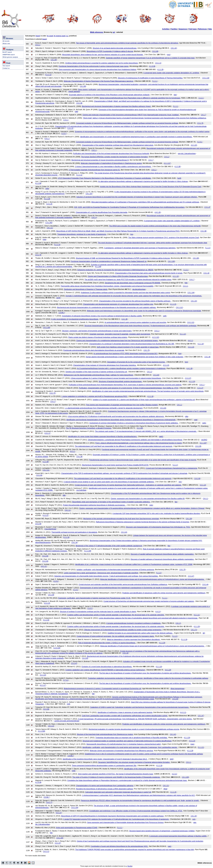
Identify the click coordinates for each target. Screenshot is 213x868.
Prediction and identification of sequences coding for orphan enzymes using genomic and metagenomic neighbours (164, 593)
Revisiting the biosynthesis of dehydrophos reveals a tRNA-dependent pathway (104, 789)
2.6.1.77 (49, 802)
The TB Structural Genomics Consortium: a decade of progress (89, 428)
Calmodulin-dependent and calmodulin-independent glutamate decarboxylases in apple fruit (118, 792)
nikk (64, 495)
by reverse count (60, 36)
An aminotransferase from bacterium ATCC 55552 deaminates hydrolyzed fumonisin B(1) (126, 354)
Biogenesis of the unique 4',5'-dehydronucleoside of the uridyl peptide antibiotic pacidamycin (109, 546)
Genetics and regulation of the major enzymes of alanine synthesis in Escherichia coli (96, 372)
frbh (186, 283)
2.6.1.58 (38, 524)
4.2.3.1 (200, 142)
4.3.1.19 (166, 365)
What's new (6, 44)
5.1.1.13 (183, 334)
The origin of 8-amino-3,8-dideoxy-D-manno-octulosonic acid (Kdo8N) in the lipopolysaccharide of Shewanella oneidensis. (116, 777)
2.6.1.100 (171, 261)
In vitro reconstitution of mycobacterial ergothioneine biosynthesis (75, 319)
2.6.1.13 (158, 63)
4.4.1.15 (192, 741)
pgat (196, 420)
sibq (187, 416)
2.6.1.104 (75, 808)
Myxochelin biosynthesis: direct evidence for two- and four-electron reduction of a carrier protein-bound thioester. (103, 55)
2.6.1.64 (54, 60)
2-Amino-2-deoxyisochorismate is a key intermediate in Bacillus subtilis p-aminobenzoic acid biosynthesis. (113, 167)
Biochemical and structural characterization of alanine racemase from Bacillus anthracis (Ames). (117, 106)
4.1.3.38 (152, 66)
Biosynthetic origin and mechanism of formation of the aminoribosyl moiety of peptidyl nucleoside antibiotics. (111, 502)
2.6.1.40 (207, 357)
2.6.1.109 (185, 777)
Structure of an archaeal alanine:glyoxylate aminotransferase (115, 48)
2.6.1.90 (39, 475)
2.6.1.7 (203, 115)
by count (50, 36)
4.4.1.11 (44, 566)
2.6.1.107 (89, 194)
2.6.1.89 (155, 51)
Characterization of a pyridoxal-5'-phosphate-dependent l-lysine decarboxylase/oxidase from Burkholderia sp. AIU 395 (132, 344)
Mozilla (130, 866)
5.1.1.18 (184, 640)
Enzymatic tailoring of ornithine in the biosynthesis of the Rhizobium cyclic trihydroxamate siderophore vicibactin (109, 95)
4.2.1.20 (194, 145)
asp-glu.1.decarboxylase (187, 154)
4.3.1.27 (200, 388)
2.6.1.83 (156, 375)
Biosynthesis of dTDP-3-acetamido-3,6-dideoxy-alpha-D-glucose (110, 51)
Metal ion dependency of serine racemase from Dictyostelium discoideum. (134, 640)
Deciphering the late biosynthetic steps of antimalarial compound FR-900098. (133, 283)
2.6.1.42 (206, 273)
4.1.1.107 (203, 443)
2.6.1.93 (197, 479)
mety (151, 505)
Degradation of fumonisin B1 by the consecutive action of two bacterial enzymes (136, 362)
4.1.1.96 (38, 183)
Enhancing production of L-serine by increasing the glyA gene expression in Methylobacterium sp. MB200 (115, 270)
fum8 (179, 178)
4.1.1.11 (197, 615)
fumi (180, 354)
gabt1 (161, 437)
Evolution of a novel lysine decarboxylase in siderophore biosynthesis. (107, 667)
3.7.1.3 (66, 680)
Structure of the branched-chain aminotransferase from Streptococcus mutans (105, 734)
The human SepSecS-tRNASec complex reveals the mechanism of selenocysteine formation (115, 157)
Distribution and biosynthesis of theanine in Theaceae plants (86, 289)
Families (174, 29)
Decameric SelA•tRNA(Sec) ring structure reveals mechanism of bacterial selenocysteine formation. (134, 762)
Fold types (193, 29)
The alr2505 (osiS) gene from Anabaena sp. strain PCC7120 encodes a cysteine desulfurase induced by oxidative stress (128, 280)
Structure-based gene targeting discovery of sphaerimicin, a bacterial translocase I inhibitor (162, 831)
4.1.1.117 (167, 163)
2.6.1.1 (38, 45)
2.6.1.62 (85, 658)
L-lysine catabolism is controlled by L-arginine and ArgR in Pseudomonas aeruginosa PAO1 (94, 396)
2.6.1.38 (51, 595)
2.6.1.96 (83, 86)
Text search (6, 66)
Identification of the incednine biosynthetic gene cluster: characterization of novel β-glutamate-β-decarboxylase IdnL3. (105, 759)
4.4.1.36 (124, 319)
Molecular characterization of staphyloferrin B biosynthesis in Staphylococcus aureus (111, 163)
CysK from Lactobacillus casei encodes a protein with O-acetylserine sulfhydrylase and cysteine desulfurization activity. (125, 716)
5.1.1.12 (48, 75)
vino (180, 482)
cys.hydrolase (81, 490)
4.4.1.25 (49, 204)
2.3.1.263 (49, 223)
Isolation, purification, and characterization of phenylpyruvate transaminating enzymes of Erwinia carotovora (115, 570)
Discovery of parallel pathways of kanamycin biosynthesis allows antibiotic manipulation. (162, 554)
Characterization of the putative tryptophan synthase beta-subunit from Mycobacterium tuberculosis (118, 145)
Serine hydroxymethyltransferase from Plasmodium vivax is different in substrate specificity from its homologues (140, 98)
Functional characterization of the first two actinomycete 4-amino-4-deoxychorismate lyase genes (94, 66)
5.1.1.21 (201, 747)
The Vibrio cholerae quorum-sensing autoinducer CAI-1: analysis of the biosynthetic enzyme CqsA (164, 238)
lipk (93, 694)
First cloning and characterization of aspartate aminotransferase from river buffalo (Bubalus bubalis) (122, 405)
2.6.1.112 (179, 307)
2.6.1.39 (189, 519)
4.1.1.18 (201, 344)
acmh (58, 298)
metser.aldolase (74, 91)
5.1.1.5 (208, 248)
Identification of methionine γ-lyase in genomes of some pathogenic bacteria (125, 712)
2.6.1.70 (182, 570)
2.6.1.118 (206, 78)
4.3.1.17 (47, 433)
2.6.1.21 (166, 786)
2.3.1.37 (70, 128)
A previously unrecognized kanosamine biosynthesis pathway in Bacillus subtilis (178, 836)
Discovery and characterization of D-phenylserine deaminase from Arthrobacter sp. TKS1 (158, 527)
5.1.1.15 (57, 245)
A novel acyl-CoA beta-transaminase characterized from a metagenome (171, 468)
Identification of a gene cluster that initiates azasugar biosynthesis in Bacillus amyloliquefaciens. (103, 437)
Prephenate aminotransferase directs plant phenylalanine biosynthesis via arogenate (94, 350)
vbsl (175, 95)
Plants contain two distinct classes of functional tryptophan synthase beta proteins (98, 337)
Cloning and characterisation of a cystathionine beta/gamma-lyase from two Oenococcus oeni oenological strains (117, 341)
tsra (132, 234)
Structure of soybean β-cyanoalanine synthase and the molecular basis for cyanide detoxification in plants (98, 612)
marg (192, 744)
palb (76, 112)
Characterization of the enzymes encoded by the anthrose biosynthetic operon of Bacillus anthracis (135, 301)
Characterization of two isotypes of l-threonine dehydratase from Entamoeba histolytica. (105, 365)
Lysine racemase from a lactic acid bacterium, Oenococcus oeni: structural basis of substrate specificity (101, 573)
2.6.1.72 (194, 630)
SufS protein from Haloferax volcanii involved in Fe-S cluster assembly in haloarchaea (128, 347)
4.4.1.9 (158, 612)
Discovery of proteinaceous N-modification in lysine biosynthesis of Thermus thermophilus (150, 78)
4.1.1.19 (192, 381)
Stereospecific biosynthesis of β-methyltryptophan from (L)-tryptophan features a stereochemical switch (124, 744)
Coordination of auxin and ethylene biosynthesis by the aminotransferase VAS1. (119, 846)
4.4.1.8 (98, 413)
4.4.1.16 (191, 347)
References (202, 29)
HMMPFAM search (9, 55)
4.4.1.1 (47, 139)
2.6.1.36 (79, 457)
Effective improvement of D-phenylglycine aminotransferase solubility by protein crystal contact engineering (123, 630)
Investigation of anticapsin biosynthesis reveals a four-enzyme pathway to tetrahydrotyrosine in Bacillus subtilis (102, 316)
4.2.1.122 (156, 337)
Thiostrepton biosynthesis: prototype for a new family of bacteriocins (82, 234)
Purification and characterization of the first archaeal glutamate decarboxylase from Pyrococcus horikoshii (111, 154)
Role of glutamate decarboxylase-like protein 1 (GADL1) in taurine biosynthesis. (107, 643)
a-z (67, 36)
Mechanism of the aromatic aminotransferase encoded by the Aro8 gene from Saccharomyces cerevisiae (121, 519)
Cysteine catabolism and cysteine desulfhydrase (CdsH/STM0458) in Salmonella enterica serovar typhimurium (105, 670)
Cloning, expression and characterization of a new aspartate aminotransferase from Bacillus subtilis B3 (148, 499)
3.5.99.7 (47, 797)
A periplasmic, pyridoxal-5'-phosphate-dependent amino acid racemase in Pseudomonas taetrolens (140, 248)
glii (204, 633)
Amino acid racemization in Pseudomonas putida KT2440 (77, 828)
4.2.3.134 (57, 648)
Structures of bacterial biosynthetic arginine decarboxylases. (120, 381)
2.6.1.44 (174, 48)
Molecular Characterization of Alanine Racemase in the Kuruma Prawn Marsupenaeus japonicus (98, 81)
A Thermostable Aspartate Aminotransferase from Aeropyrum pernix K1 (94, 170)
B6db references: (97, 32)
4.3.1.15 (47, 603)
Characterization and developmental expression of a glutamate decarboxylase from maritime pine (118, 304)
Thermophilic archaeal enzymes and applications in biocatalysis (74, 532)
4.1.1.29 (197, 627)
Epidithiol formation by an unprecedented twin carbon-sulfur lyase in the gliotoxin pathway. (140, 633)
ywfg (165, 316)
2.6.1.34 (75, 542)
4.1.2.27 (46, 515)
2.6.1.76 (38, 255)
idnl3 (172, 759)
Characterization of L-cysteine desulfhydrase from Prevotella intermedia (101, 212)
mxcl (169, 55)
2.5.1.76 (200, 123)
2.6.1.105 (47, 328)
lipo (176, 502)
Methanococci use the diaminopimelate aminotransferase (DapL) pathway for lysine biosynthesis (98, 375)
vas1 (170, 846)
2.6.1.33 (194, 301)
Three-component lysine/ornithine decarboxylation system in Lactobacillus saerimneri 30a (104, 766)
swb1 (204, 423)
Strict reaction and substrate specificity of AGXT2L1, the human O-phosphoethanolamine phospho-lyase (116, 774)
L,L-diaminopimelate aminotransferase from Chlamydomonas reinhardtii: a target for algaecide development (104, 408)
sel (114, 32)
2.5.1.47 (207, 207)
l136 (69, 704)
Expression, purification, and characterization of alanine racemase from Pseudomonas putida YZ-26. (94, 598)
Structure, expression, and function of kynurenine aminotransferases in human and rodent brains (97, 331)
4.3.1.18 (203, 485)
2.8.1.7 (192, 280)
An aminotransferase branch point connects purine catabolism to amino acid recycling (135, 322)
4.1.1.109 (88, 551)
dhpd (165, 789)
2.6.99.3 (61, 313)
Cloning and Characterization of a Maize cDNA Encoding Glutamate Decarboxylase (118, 276)
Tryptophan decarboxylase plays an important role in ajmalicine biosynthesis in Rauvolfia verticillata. (131, 738)
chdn (74, 771)
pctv (194, 819)
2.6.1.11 (50, 228)
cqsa (47, 189)
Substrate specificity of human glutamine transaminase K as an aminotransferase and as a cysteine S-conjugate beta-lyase (150, 58)
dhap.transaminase (178, 689)
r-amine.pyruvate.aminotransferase (67, 721)
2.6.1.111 (46, 470)
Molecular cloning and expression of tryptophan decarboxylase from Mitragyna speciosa (121, 751)
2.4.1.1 (66, 120)
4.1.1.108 (41, 731)
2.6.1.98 (79, 103)
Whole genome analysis (10, 57)
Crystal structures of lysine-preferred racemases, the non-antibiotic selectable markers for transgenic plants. (115, 636)
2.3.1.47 (191, 576)
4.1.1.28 (160, 70)
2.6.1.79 (147, 350)
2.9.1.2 (167, 157)
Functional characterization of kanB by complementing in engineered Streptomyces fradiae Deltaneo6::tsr (109, 261)
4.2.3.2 (56, 581)
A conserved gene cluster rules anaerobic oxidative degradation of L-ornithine (171, 73)
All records (6, 41)
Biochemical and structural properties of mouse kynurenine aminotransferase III (100, 160)
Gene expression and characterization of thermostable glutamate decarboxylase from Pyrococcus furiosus (125, 822)
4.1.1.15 (176, 276)
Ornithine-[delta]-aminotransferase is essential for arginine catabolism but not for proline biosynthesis (102, 63)
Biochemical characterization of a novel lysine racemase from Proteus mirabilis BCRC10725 (115, 465)
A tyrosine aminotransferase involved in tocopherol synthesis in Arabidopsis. (134, 623)
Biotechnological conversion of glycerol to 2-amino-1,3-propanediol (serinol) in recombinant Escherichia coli (103, 689)
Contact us (6, 68)
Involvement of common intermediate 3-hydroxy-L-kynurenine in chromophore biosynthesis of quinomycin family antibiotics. (134, 423)
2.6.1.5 (178, 623)
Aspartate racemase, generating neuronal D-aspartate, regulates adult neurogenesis (120, 334)
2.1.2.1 (201, 98)
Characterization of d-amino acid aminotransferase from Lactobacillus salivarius (105, 786)
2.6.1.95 (198, 446)
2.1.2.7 (64, 133)
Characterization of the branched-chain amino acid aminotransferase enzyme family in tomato (149, 273)
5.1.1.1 (155, 81)
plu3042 (204, 440)
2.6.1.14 (51, 726)
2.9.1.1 (189, 762)
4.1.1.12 (79, 175)
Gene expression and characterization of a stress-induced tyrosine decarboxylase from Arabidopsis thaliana (97, 70)
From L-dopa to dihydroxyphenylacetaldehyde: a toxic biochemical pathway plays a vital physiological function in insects (139, 443)
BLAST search (7, 52)
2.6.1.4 (94, 218)
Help (210, 29)
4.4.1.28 (158, 212)
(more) (38, 36)
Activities (166, 29)
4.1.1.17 (43, 685)
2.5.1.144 (191, 293)
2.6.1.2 (149, 372)
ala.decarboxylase (139, 289)
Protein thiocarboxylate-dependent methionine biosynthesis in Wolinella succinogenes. (94, 505)
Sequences (183, 29)
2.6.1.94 (45, 556)
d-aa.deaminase (50, 529)
